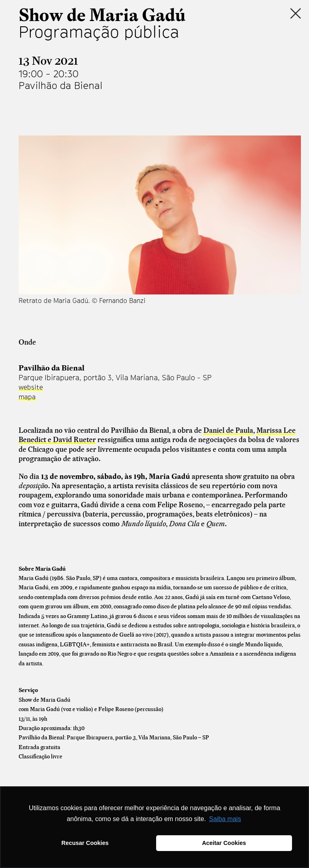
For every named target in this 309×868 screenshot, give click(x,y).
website (31, 387)
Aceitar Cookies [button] (224, 843)
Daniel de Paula (228, 430)
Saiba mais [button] (225, 819)
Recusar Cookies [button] (85, 843)
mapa (27, 397)
